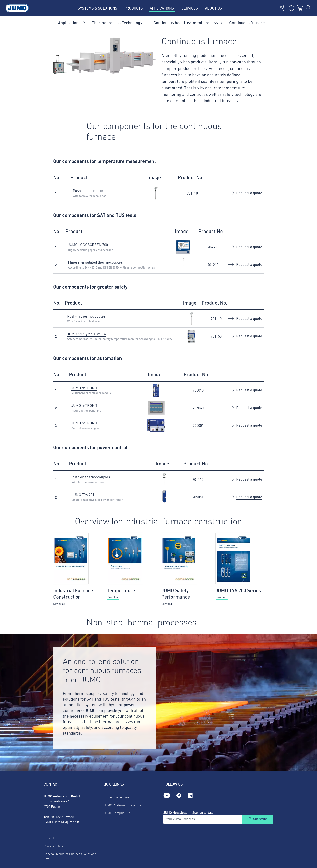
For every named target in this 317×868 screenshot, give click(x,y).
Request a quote (249, 193)
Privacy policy (53, 846)
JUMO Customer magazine (122, 805)
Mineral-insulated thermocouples (95, 262)
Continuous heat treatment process (186, 23)
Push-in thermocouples (92, 191)
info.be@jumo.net (67, 822)
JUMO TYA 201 (83, 494)
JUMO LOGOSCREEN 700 (88, 245)
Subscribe (260, 819)
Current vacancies (116, 797)
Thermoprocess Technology (117, 23)
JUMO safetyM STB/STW (87, 334)
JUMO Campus (114, 813)
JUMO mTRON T (84, 388)
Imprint (49, 838)
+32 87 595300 (66, 817)
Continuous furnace (247, 23)
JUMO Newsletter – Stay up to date (189, 812)
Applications (69, 23)
